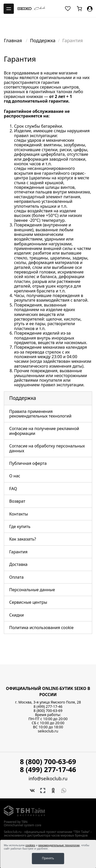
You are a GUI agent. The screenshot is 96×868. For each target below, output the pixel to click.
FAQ (13, 489)
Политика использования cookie (41, 628)
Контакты (19, 514)
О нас (15, 476)
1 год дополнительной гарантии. (38, 99)
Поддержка (43, 40)
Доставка (18, 564)
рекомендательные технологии (59, 845)
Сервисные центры (28, 602)
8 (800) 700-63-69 (48, 711)
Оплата (16, 577)
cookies (30, 845)
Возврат (17, 501)
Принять (48, 858)
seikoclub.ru (48, 731)
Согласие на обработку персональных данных (47, 448)
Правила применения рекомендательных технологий (40, 414)
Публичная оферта (28, 463)
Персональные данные (32, 590)
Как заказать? (23, 539)
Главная (13, 40)
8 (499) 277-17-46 (48, 706)
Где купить (20, 526)
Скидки (17, 615)
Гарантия (18, 552)
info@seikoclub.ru (48, 779)
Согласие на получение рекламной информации (44, 431)
